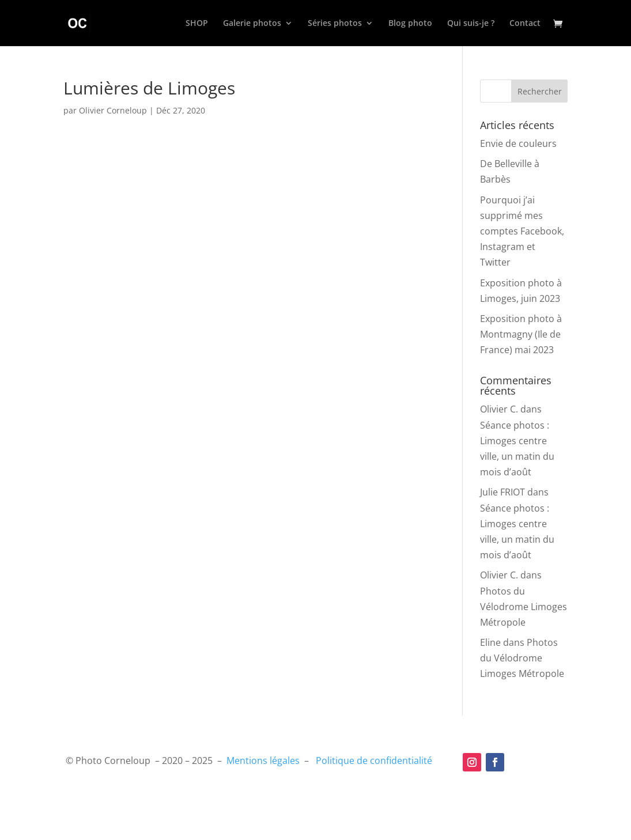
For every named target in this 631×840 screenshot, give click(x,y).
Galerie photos (252, 24)
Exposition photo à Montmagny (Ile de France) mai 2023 (521, 334)
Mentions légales (263, 760)
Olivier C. (499, 409)
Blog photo (410, 24)
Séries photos (335, 24)
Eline (490, 642)
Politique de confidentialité (374, 760)
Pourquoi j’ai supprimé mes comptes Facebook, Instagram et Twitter (522, 231)
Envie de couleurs (518, 143)
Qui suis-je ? (471, 24)
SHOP (197, 24)
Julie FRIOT (502, 492)
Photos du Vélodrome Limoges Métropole (524, 607)
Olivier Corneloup (113, 110)
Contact (525, 24)
